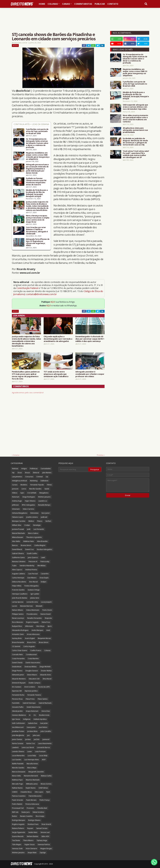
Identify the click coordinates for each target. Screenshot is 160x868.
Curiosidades (46, 469)
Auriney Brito (17, 638)
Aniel (48, 630)
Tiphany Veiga (42, 840)
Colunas (47, 650)
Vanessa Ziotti (17, 849)
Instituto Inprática (40, 719)
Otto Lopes (39, 792)
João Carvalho (46, 731)
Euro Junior (46, 513)
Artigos (24, 469)
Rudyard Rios (17, 626)
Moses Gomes (46, 784)
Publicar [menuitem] (100, 4)
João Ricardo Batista (20, 598)
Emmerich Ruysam (19, 683)
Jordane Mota (32, 731)
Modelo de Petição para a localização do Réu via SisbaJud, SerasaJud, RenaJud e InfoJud (37, 193)
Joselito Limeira (32, 517)
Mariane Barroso (26, 606)
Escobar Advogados (44, 549)
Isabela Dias (33, 723)
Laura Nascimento (45, 743)
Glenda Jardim (17, 711)
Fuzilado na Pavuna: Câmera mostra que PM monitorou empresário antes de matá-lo (36, 182)
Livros (24, 489)
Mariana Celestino (19, 562)
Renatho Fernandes (34, 618)
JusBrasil (44, 517)
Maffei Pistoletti (18, 764)
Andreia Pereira (31, 570)
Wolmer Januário (18, 853)
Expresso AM (17, 691)
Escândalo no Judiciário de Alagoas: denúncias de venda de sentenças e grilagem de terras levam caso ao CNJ (135, 142)
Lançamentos (17, 477)
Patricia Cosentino (19, 796)
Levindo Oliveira (18, 751)
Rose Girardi (46, 824)
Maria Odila (16, 776)
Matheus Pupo (17, 780)
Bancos (15, 545)
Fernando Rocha (18, 695)
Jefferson (15, 505)
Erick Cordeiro (30, 687)
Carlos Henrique (18, 578)
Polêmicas (34, 469)
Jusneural (46, 739)
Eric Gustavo (17, 687)
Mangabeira (44, 493)
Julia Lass (36, 735)
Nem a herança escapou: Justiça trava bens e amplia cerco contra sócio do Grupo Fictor (38, 219)
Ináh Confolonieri (18, 723)
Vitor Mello (16, 541)
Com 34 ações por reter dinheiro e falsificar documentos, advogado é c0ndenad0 (37, 231)
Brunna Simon (26, 545)
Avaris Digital (30, 638)
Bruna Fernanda (18, 642)
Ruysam (30, 828)
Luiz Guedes (17, 760)
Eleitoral (36, 473)
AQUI (53, 302)
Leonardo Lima (32, 602)
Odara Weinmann (33, 610)
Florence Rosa (17, 699)
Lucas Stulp (32, 756)
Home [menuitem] (42, 4)
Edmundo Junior (18, 675)
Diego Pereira (17, 671)
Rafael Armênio (38, 812)
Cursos (15, 485)
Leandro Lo (43, 501)
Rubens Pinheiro (18, 828)
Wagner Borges (46, 849)
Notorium (16, 497)
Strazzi (27, 473)
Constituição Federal (27, 288)
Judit (29, 529)
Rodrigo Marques (19, 820)
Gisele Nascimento (34, 707)
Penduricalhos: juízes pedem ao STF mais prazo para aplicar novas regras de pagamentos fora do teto (26, 375)
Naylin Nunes (31, 788)
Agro (22, 493)
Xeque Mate (32, 853)
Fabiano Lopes (18, 517)
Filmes (49, 485)
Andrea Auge (17, 501)
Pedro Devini (47, 610)
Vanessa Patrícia (44, 844)
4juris (50, 626)
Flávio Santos (43, 699)
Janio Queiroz (33, 557)
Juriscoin (15, 489)
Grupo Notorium (32, 711)
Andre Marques (37, 630)
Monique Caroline (19, 521)
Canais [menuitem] (66, 4)
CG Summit (16, 646)
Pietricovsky (45, 562)
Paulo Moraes (31, 800)
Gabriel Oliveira (18, 553)
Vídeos (15, 493)
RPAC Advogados (28, 505)
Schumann (16, 509)
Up (47, 477)
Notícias (15, 45)
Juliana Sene (35, 598)
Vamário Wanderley (27, 566)
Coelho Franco (36, 650)
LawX (43, 557)
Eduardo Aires (46, 675)
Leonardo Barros (43, 747)
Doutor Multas (46, 671)
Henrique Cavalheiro (20, 594)
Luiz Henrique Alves (32, 760)
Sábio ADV (45, 836)
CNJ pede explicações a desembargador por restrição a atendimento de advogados (58, 339)
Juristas (28, 739)
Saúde (47, 489)
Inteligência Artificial (19, 481)
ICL (35, 715)
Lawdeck (15, 747)
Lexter (30, 751)
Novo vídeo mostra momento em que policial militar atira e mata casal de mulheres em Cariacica (135, 119)
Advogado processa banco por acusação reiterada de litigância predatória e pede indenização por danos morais (37, 169)
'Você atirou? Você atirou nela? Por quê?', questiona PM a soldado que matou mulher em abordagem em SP (136, 154)
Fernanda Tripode (37, 485)
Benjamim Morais (44, 638)
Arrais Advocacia (33, 634)
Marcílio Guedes (35, 489)
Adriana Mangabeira (20, 513)
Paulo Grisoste (18, 800)
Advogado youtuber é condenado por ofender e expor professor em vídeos (90, 374)
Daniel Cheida (17, 663)
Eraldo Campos (34, 683)
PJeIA (48, 792)
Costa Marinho (33, 659)
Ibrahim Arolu (44, 715)
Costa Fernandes (18, 659)
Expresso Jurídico (31, 691)
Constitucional (31, 654)
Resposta (48, 618)
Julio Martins (47, 473)
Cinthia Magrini (40, 545)
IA (30, 715)
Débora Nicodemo (19, 582)
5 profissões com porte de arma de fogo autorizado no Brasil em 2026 (37, 131)
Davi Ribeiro (32, 578)
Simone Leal (45, 832)
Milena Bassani (18, 537)
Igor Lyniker (35, 594)
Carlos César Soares (20, 650)
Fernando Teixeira (34, 695)
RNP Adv (15, 812)
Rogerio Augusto (32, 622)
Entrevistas (34, 513)
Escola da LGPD (44, 687)
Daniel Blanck (17, 549)
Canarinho (45, 574)
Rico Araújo (40, 816)
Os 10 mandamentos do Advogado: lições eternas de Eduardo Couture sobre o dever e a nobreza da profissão (37, 143)
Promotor (30, 808)
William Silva (17, 525)
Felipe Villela (17, 586)
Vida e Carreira (28, 509)
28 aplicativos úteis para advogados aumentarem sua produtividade (135, 130)
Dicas (20, 473)
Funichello (16, 703)
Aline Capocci (17, 570)
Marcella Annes (32, 764)
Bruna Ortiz (31, 642)
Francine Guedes (18, 590)
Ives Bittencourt (18, 727)
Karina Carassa (18, 743)
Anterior (16, 455)
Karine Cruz (31, 743)
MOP (44, 760)
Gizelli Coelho (32, 553)
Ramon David (46, 614)
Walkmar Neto (29, 541)
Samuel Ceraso (42, 828)
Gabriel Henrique (29, 703)
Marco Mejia (32, 768)
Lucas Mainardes (18, 756)
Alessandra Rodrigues (20, 630)
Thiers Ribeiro (28, 840)
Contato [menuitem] (113, 4)
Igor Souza (16, 719)
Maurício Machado (33, 780)
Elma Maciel (47, 679)
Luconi (15, 606)
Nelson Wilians (18, 610)
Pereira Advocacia (32, 804)
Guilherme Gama (18, 557)
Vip (13, 473)
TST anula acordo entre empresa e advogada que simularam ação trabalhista (56, 374)
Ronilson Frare (33, 824)
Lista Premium (40, 751)
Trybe (14, 566)
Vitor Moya (40, 626)
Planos (40, 521)
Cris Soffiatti (32, 493)
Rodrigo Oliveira (34, 820)
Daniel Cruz (29, 549)
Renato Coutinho (26, 816)
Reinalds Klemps (44, 505)
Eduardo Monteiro (19, 679)
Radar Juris (26, 812)
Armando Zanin (18, 634)
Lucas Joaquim (46, 602)
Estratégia (37, 525)
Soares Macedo (18, 836)
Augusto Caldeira (18, 574)
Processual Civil (18, 808)
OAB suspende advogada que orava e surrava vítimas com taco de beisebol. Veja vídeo (135, 107)
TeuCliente (16, 840)
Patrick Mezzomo (35, 796)
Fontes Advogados (31, 586)
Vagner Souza (29, 844)
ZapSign (43, 853)
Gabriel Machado (45, 703)
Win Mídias (41, 566)
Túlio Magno (17, 844)
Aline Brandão (42, 541)
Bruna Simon (44, 642)
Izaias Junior (31, 727)
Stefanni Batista (32, 836)
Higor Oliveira (30, 501)
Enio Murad (33, 582)
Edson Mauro (32, 675)
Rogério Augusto (18, 824)
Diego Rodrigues (29, 497)
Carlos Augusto (29, 646)
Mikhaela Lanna (32, 784)
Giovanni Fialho (18, 707)
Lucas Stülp (43, 756)
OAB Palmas (43, 788)
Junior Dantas (17, 739)
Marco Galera (33, 533)
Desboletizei (17, 667)
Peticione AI (33, 562)
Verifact (48, 521)
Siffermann (29, 626)
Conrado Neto (17, 654)
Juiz (28, 735)
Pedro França (45, 800)
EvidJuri (44, 582)
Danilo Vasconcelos (33, 663)
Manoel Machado (18, 533)
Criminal (40, 477)
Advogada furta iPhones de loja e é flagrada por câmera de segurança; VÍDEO (38, 242)
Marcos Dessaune (19, 772)
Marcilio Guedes (18, 768)
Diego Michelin (45, 667)
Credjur (27, 525)
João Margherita (18, 735)
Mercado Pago (18, 784)
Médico (31, 521)
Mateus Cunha (46, 776)
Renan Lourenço (18, 618)
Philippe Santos (18, 614)
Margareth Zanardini (36, 772)
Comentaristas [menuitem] (83, 4)
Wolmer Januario (44, 497)
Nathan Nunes (17, 788)
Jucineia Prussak (18, 529)
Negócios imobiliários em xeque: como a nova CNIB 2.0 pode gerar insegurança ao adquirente (38, 156)
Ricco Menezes (18, 622)
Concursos (29, 477)
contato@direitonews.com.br (41, 294)
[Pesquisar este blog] (74, 469)
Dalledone (44, 481)
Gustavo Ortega (34, 590)
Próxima (100, 455)
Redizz (15, 816)
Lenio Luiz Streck (28, 747)
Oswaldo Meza (26, 792)
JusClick (37, 739)
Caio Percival (33, 574)
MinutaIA (39, 606)
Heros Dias (46, 711)
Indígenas (27, 719)
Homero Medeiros (19, 715)
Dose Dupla (44, 578)
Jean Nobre (43, 727)
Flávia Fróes (30, 699)
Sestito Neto (33, 832)
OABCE (15, 792)
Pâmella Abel (42, 808)
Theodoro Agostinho (34, 537)
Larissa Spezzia (18, 602)
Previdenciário (32, 614)
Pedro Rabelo (17, 804)
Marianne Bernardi (31, 776)
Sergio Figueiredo (19, 832)
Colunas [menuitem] (53, 4)
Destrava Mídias (31, 667)
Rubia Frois (46, 622)
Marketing (34, 481)
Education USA (34, 679)
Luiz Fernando (39, 529)
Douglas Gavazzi (32, 671)
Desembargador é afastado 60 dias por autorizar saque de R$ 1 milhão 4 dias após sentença (90, 339)
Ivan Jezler (44, 723)
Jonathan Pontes (18, 731)
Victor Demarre (31, 849)
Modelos (24, 485)
